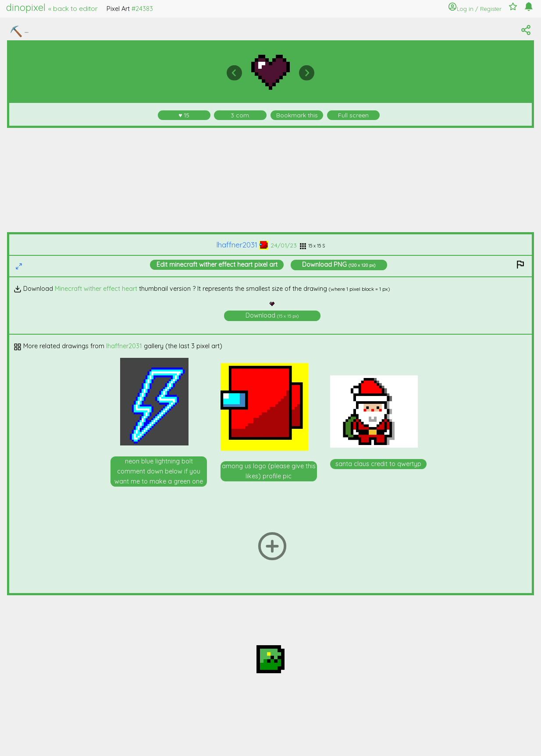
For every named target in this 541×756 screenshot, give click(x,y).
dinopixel (52, 7)
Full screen (353, 115)
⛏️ (16, 31)
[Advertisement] (271, 180)
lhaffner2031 (242, 245)
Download (339, 265)
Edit (217, 265)
